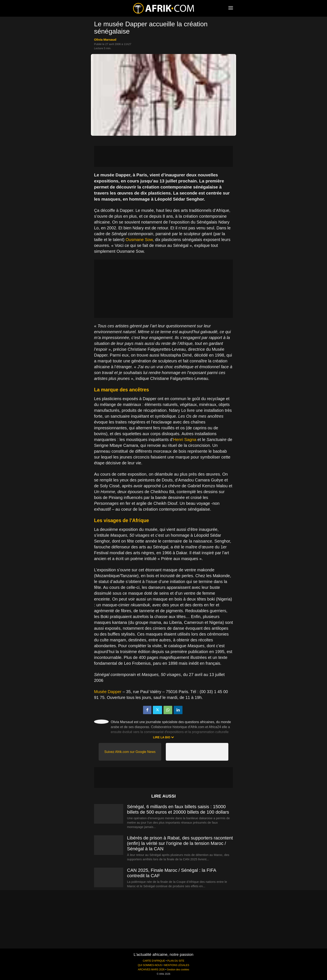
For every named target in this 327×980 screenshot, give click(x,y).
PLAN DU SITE (176, 961)
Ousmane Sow (139, 240)
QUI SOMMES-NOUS (150, 965)
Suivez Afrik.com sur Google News (130, 752)
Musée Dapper (108, 692)
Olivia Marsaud (105, 40)
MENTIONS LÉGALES (177, 965)
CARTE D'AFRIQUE (154, 961)
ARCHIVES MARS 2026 (151, 970)
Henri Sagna (185, 440)
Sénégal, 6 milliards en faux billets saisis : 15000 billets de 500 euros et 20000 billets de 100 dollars (178, 809)
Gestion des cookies (178, 970)
